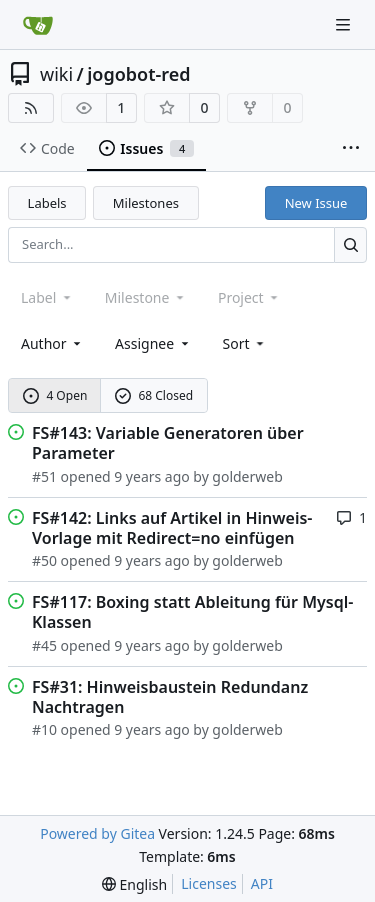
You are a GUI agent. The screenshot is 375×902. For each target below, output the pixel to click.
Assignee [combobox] (153, 343)
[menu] (245, 343)
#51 (44, 476)
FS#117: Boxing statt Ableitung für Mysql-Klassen (192, 612)
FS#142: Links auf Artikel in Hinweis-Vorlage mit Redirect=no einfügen (172, 528)
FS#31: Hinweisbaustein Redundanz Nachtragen (170, 697)
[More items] (351, 149)
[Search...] (350, 244)
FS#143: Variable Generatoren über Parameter (168, 443)
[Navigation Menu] (345, 24)
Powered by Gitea (97, 833)
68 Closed (154, 395)
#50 (44, 560)
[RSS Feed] (31, 108)
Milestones (146, 203)
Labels (47, 203)
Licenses (209, 883)
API (262, 883)
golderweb (247, 476)
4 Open (55, 395)
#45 (44, 645)
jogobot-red (138, 74)
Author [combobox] (52, 343)
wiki (56, 74)
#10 (44, 729)
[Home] (38, 25)
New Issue (316, 203)
